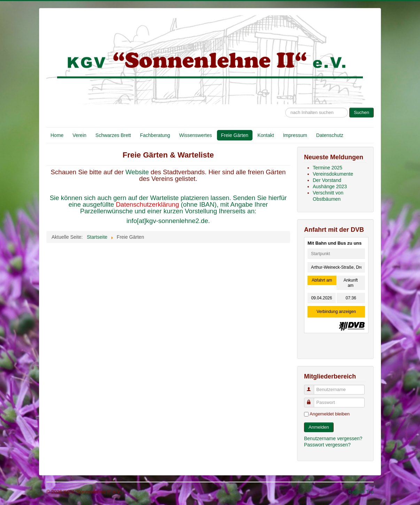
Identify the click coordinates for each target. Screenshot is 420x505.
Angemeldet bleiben (330, 414)
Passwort (312, 400)
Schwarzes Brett (113, 135)
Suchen (361, 112)
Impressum (295, 135)
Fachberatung (155, 135)
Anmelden (319, 427)
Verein (79, 135)
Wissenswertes (195, 135)
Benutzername (312, 387)
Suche (285, 104)
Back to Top (361, 492)
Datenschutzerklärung (147, 204)
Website (138, 172)
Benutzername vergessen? (333, 438)
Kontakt (266, 135)
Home (57, 135)
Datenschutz (330, 135)
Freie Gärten (235, 135)
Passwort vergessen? (327, 445)
